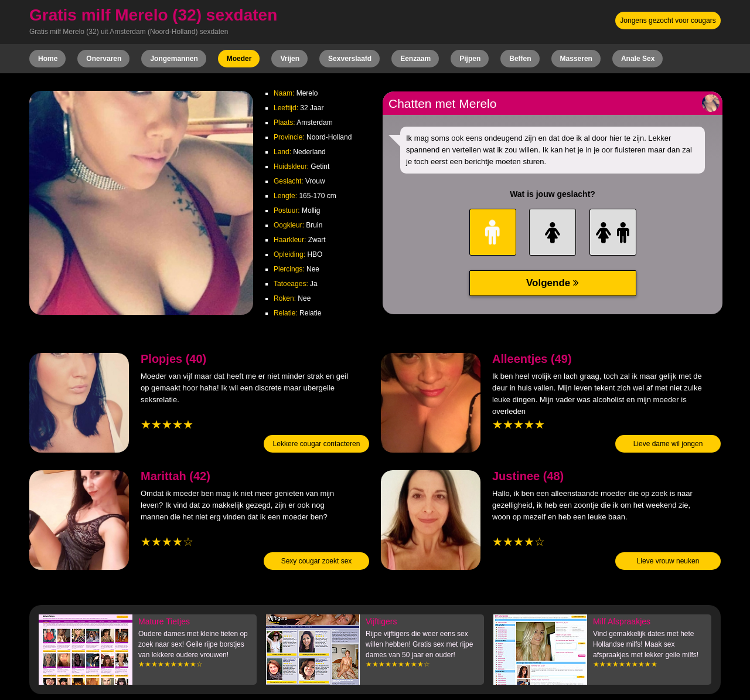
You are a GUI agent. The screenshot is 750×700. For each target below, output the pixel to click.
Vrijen (290, 59)
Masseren (576, 59)
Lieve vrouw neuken (668, 561)
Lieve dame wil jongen (668, 444)
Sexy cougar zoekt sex (317, 561)
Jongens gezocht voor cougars (668, 21)
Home (48, 59)
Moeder (239, 59)
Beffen (520, 59)
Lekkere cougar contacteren (317, 444)
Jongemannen (174, 59)
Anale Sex (638, 59)
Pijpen (470, 59)
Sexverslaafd (350, 59)
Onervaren (104, 59)
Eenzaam (415, 59)
